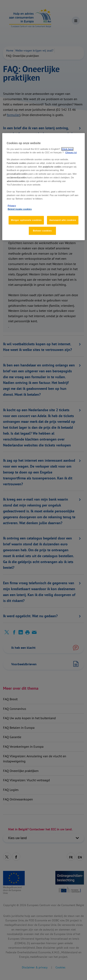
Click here (67, 149)
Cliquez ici (71, 152)
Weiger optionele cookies (26, 220)
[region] (44, 187)
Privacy (12, 205)
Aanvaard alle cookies (63, 220)
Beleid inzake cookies (20, 209)
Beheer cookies (42, 230)
